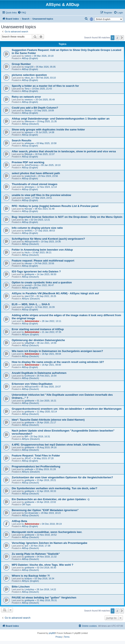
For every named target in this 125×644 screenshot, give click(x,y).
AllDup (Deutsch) (30, 124)
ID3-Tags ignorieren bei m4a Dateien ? (36, 272)
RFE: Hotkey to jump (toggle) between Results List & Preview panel (55, 206)
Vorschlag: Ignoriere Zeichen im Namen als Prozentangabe (50, 543)
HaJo (27, 252)
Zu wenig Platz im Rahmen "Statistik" (36, 554)
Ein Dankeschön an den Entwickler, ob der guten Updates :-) (50, 499)
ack (26, 546)
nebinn (28, 56)
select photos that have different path (36, 173)
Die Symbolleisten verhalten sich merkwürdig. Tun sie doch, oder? (54, 488)
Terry (27, 89)
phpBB (52, 633)
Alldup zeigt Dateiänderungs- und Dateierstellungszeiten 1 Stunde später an (61, 119)
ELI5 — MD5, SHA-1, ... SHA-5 (31, 304)
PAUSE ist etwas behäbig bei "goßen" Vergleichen (44, 598)
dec (26, 220)
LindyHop (29, 589)
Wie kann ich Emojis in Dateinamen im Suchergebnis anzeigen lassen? (57, 351)
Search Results (21, 140)
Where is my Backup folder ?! (31, 576)
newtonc (29, 100)
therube (28, 209)
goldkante (29, 274)
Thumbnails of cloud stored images (35, 184)
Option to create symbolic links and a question (42, 282)
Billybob (28, 154)
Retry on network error (26, 97)
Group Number (21, 64)
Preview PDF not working (28, 162)
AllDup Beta (19, 521)
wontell (28, 285)
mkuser (28, 263)
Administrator (32, 321)
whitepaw (29, 143)
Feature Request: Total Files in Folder (36, 456)
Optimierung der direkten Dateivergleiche (38, 340)
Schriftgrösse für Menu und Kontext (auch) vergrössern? (48, 239)
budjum (28, 578)
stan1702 (29, 296)
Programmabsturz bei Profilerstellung (36, 466)
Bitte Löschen (21, 587)
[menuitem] (22, 13)
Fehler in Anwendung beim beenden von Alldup (42, 250)
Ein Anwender (31, 513)
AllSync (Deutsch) (31, 299)
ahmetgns (29, 187)
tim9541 (28, 231)
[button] (122, 38)
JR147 (28, 458)
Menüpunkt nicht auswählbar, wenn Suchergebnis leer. (47, 532)
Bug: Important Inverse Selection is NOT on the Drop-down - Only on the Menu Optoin (67, 217)
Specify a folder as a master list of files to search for (45, 86)
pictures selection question (29, 75)
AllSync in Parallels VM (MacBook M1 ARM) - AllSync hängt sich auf (55, 293)
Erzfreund (29, 376)
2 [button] (117, 38)
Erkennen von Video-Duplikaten (32, 384)
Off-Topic (26, 504)
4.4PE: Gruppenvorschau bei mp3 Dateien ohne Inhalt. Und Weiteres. (56, 445)
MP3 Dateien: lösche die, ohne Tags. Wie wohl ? (42, 565)
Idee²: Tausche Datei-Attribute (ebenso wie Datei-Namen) (48, 420)
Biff (26, 436)
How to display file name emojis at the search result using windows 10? (58, 362)
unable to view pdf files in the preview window (41, 195)
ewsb (27, 198)
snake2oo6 (30, 176)
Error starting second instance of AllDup (38, 329)
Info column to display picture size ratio (37, 228)
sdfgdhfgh (29, 343)
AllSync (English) (30, 334)
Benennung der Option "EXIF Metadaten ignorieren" (45, 510)
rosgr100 (29, 67)
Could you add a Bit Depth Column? (35, 108)
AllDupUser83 (31, 242)
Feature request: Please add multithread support (43, 261)
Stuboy (28, 110)
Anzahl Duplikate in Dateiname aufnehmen (39, 373)
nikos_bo (29, 78)
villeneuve (30, 121)
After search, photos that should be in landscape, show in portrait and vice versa (64, 151)
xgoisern (29, 132)
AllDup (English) (30, 58)
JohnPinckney (32, 165)
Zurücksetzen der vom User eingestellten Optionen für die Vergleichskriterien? (62, 477)
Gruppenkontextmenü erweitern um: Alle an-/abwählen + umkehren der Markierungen (67, 409)
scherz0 (28, 307)
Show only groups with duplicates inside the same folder (48, 130)
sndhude (29, 469)
